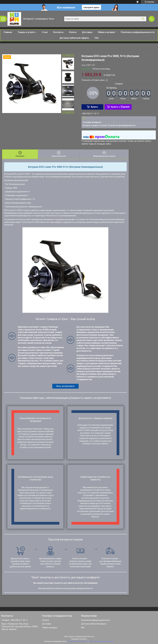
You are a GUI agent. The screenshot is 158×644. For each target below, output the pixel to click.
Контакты (58, 32)
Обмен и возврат (107, 32)
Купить (94, 107)
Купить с (120, 107)
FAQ (97, 38)
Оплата (73, 32)
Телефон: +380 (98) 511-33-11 (15, 620)
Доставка (87, 32)
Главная (8, 32)
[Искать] (143, 19)
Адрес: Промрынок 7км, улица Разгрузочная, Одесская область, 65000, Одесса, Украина (20, 626)
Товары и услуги (26, 32)
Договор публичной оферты (74, 38)
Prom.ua (91, 637)
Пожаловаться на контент (77, 641)
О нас (45, 32)
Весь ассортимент (65, 386)
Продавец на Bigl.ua (79, 639)
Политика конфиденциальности (138, 32)
